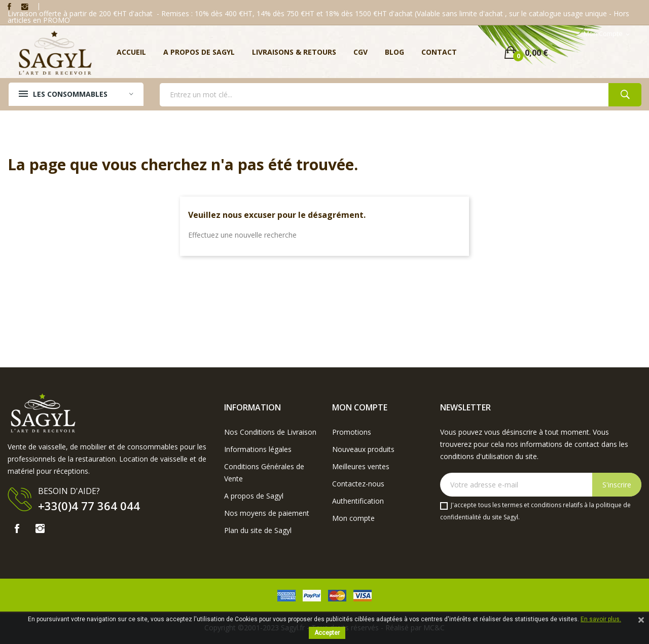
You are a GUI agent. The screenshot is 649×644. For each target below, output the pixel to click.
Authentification (358, 501)
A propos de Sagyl (254, 496)
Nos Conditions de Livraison (270, 432)
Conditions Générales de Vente (264, 472)
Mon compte (353, 518)
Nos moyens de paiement (267, 513)
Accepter (327, 633)
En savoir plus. (601, 619)
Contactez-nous (358, 484)
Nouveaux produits (363, 449)
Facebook (9, 7)
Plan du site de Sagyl (258, 530)
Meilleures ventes (361, 466)
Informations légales (258, 449)
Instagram (25, 7)
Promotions (352, 432)
